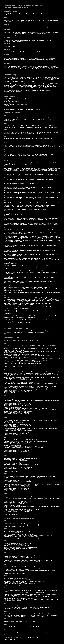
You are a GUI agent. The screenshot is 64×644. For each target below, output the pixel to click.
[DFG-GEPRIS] (19, 35)
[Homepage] (6, 100)
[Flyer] (5, 149)
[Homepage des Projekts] (9, 35)
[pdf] (5, 190)
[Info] (5, 166)
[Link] (40, 109)
